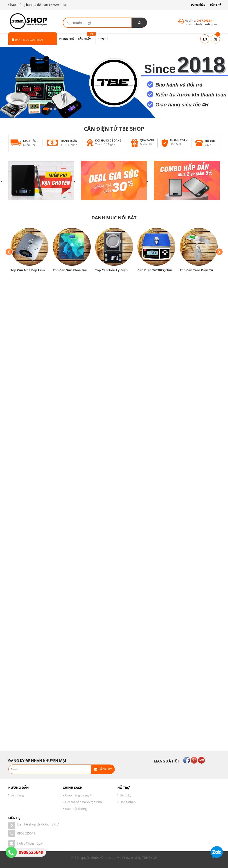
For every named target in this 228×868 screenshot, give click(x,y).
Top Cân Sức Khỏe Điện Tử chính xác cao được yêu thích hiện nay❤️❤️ (72, 270)
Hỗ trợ (210, 141)
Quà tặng (147, 140)
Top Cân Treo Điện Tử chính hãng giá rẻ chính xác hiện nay (199, 270)
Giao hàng (31, 141)
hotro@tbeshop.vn (31, 843)
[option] (29, 252)
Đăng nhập (198, 5)
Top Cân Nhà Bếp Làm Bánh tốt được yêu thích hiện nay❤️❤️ (29, 270)
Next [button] (219, 252)
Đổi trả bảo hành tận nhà (83, 802)
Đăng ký (215, 5)
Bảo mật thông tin (78, 809)
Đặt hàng (17, 795)
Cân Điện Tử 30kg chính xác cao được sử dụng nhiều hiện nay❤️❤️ (156, 270)
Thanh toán (68, 141)
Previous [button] (9, 252)
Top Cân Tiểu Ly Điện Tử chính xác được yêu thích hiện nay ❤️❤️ (114, 270)
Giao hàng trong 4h (79, 795)
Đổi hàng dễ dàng (108, 141)
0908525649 (26, 833)
